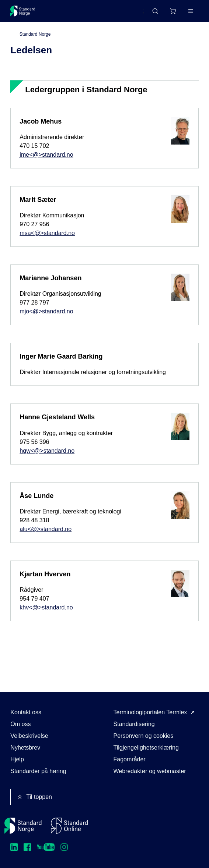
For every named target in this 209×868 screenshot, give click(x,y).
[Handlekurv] (173, 11)
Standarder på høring (38, 771)
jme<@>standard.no (46, 155)
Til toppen (34, 797)
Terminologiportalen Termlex (150, 712)
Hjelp (17, 759)
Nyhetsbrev (25, 748)
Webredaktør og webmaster (150, 771)
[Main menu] (191, 11)
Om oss (20, 724)
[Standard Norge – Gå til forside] (23, 11)
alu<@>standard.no (46, 529)
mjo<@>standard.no (46, 311)
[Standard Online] (69, 826)
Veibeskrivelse (29, 736)
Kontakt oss (26, 712)
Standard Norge (35, 34)
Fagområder (130, 759)
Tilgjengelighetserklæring (146, 748)
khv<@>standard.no (46, 607)
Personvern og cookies (144, 736)
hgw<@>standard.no (47, 451)
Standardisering (134, 724)
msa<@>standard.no (47, 233)
